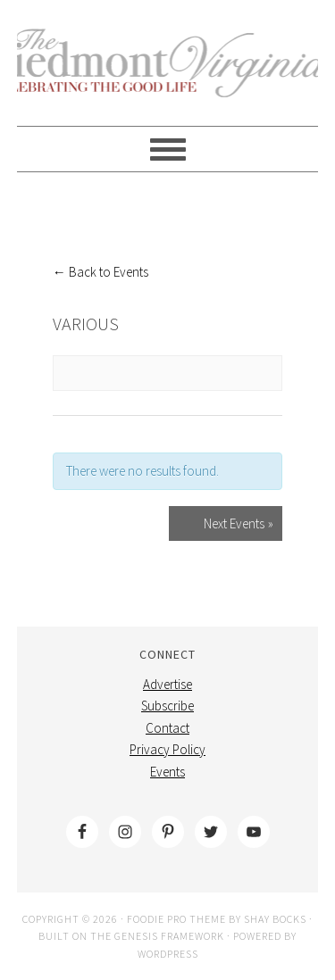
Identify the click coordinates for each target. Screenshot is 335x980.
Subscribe (167, 706)
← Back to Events (100, 272)
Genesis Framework (169, 936)
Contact (167, 728)
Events (167, 772)
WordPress (168, 954)
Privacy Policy (167, 749)
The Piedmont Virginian (168, 73)
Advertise (167, 684)
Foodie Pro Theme (176, 919)
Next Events (239, 523)
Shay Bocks (275, 919)
